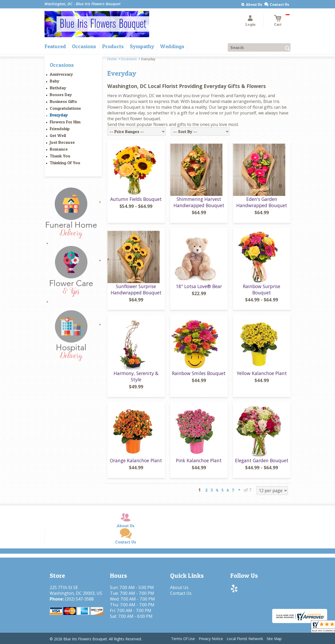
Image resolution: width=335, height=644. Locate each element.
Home (112, 59)
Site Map (274, 639)
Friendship (60, 129)
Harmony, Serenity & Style (136, 376)
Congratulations (65, 108)
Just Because (62, 142)
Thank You (60, 156)
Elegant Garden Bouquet (262, 460)
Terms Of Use (183, 639)
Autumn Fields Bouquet (136, 199)
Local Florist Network (245, 639)
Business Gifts (63, 101)
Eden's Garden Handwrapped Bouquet (262, 202)
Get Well (58, 135)
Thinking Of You (65, 163)
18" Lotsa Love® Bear (199, 286)
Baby (55, 81)
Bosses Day (61, 95)
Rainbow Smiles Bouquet (199, 373)
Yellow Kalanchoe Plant (262, 373)
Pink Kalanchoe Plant (199, 460)
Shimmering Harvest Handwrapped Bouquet (199, 202)
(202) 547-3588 (79, 599)
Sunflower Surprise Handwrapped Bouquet (136, 289)
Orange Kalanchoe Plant (136, 460)
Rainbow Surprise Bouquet (262, 289)
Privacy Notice (211, 639)
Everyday (59, 115)
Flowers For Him (65, 122)
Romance (59, 149)
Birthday (58, 88)
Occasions (129, 59)
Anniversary (61, 74)
